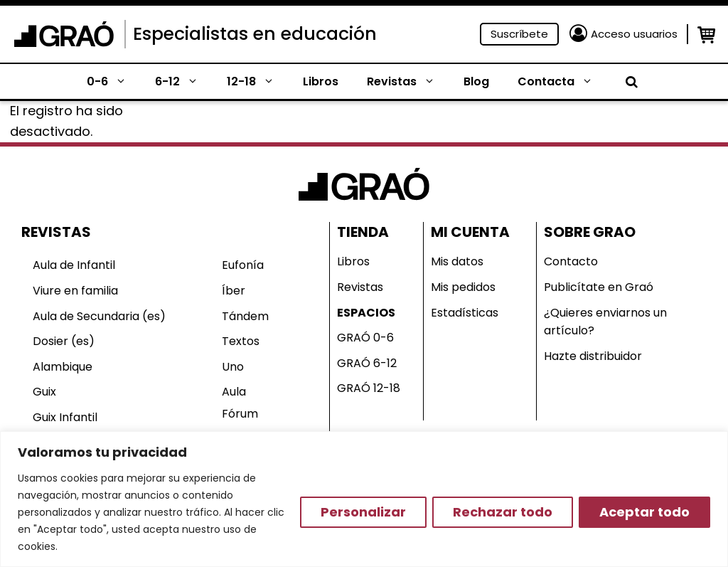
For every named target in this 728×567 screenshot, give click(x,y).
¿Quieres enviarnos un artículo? (605, 322)
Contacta (562, 82)
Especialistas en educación (255, 34)
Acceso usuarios (634, 34)
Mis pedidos (463, 287)
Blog (476, 81)
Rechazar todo (503, 512)
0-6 (114, 82)
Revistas (408, 82)
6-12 (184, 82)
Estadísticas (465, 313)
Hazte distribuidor (593, 356)
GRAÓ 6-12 (367, 363)
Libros (321, 81)
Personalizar (363, 512)
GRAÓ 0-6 (365, 338)
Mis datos (457, 261)
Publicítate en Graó (599, 287)
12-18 (258, 82)
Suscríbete (519, 34)
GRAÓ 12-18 (369, 388)
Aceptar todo (644, 512)
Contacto (571, 261)
